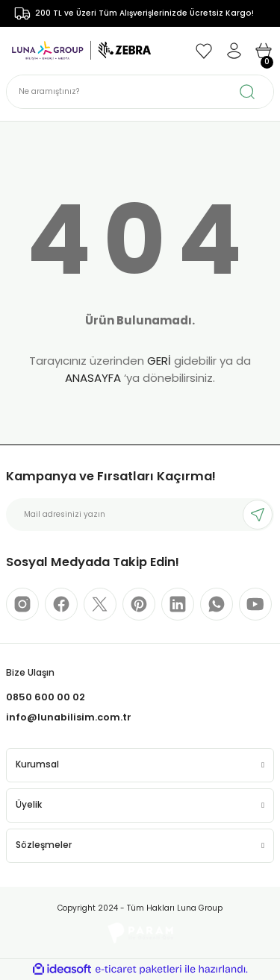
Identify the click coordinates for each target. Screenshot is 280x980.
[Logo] (81, 50)
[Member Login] (234, 51)
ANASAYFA (93, 378)
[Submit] (258, 515)
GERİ (159, 361)
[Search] (140, 92)
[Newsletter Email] (140, 515)
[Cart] (264, 51)
